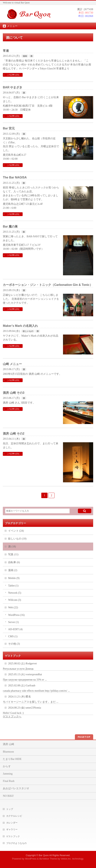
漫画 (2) (13, 570)
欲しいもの (28, 331)
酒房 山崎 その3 (14, 393)
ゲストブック (13, 836)
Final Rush (9, 781)
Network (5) (15, 593)
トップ (10, 809)
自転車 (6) (14, 562)
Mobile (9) (14, 578)
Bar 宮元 (9, 128)
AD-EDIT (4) (15, 629)
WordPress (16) (16, 615)
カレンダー (12, 823)
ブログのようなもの (16, 843)
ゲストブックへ (12, 717)
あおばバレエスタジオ (16, 788)
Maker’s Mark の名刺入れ (20, 326)
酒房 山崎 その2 (14, 434)
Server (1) (13, 622)
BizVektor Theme (48, 859)
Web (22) (13, 607)
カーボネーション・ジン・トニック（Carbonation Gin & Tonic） (48, 285)
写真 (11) (13, 554)
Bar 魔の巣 (10, 226)
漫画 (25, 56)
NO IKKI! (8, 796)
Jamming (8, 774)
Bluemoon (8, 752)
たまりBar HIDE (12, 759)
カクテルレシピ (14, 816)
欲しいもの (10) (17, 539)
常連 (6, 51)
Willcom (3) (15, 600)
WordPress (31, 859)
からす (7, 766)
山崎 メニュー (12, 364)
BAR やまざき (13, 87)
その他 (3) (14, 644)
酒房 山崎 (8, 744)
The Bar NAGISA (15, 177)
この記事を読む (13, 75)
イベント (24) (16, 531)
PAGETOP (84, 737)
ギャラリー (12, 829)
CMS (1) (13, 636)
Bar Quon (44, 855)
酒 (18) (12, 547)
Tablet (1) (13, 586)
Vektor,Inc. (66, 859)
